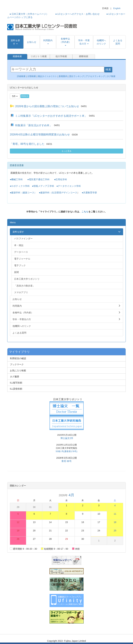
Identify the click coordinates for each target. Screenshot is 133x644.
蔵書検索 (17, 56)
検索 (108, 69)
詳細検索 (21, 76)
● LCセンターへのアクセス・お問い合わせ (77, 14)
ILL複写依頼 (16, 382)
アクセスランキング (95, 76)
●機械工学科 (16, 179)
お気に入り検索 (18, 370)
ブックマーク (17, 364)
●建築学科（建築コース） (23, 192)
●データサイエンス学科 (69, 186)
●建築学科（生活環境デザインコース (58, 192)
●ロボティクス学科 (20, 186)
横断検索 (84, 56)
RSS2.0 (25, 96)
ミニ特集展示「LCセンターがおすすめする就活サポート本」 (51, 115)
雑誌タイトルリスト (47, 76)
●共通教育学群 (89, 192)
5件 (15, 96)
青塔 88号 (66, 461)
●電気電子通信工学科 (38, 179)
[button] (15, 42)
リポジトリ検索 (39, 56)
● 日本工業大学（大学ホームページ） (29, 14)
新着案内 (63, 76)
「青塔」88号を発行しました (27, 144)
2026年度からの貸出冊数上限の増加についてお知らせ (47, 106)
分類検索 (32, 76)
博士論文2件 (67, 438)
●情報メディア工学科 (43, 186)
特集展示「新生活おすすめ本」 (34, 125)
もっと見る (66, 151)
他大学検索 (61, 56)
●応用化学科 (61, 179)
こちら (85, 211)
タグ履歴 (14, 376)
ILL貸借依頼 (16, 389)
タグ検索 (111, 76)
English (117, 8)
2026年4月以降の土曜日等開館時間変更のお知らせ (40, 134)
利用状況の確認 (18, 358)
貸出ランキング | (78, 76)
